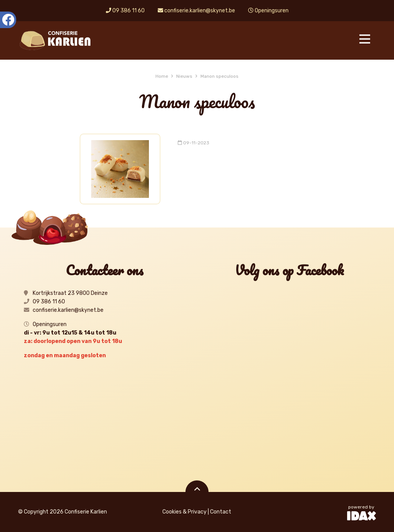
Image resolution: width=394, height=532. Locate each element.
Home (162, 76)
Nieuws (184, 76)
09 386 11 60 (125, 11)
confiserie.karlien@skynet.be (196, 11)
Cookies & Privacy (184, 512)
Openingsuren (268, 11)
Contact (221, 512)
